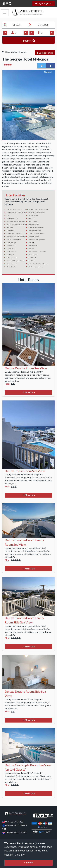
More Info (29, 392)
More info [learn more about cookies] (20, 855)
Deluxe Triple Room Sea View (25, 471)
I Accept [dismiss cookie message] (28, 863)
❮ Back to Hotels (45, 53)
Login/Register (43, 3)
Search (28, 41)
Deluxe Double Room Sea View (26, 368)
